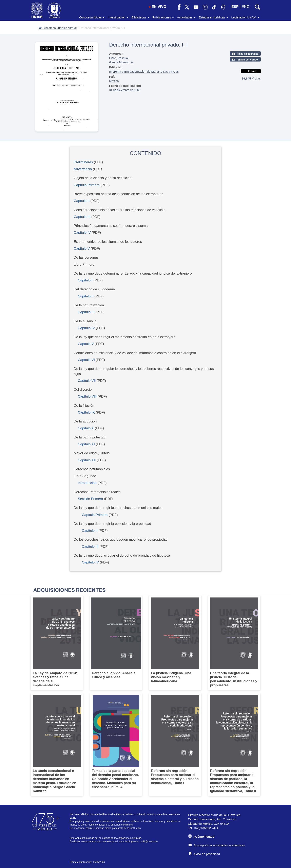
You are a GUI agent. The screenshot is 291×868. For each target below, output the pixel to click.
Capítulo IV (82, 233)
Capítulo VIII (87, 396)
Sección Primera (90, 499)
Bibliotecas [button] (140, 17)
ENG (245, 7)
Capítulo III (82, 217)
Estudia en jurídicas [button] (213, 17)
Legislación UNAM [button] (245, 17)
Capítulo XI (86, 444)
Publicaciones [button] (163, 17)
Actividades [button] (186, 17)
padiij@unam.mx (149, 841)
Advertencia (83, 169)
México (114, 81)
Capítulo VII (87, 381)
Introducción (87, 483)
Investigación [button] (118, 17)
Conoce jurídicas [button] (92, 17)
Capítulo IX (86, 412)
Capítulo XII (87, 460)
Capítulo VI (86, 360)
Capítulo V (82, 249)
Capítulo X (86, 428)
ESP (235, 7)
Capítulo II (82, 201)
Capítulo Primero (87, 185)
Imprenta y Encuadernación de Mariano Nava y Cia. (144, 72)
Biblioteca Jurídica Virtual (57, 28)
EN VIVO (157, 7)
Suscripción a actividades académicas (217, 845)
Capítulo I (85, 280)
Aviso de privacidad (204, 854)
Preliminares (83, 162)
